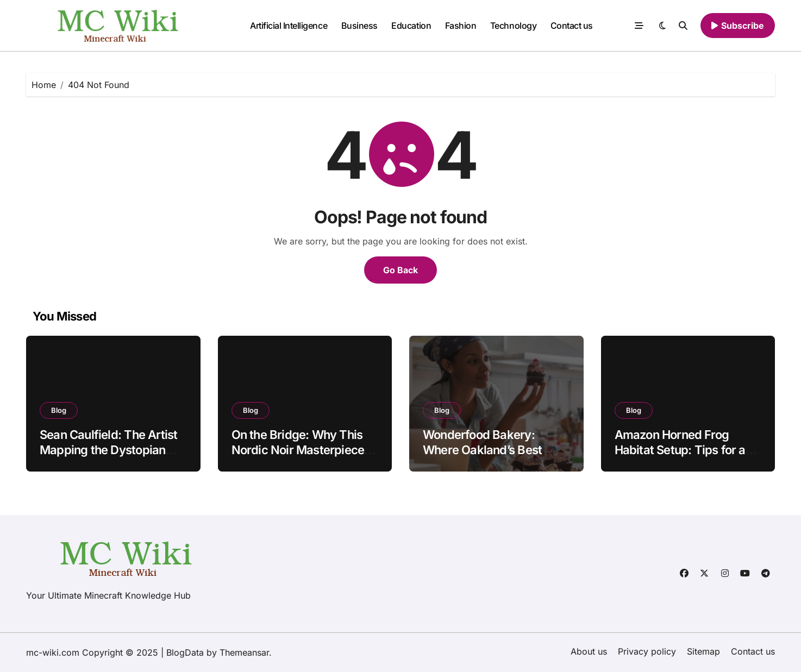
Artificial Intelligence (289, 26)
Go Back (400, 270)
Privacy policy (647, 651)
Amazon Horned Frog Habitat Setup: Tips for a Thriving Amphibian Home (685, 450)
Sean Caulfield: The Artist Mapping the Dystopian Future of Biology (108, 450)
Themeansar (244, 652)
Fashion (461, 26)
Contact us (572, 26)
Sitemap (703, 651)
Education (411, 26)
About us (589, 651)
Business (359, 26)
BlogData (185, 652)
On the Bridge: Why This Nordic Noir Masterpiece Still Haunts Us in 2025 (298, 450)
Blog (59, 410)
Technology (513, 26)
